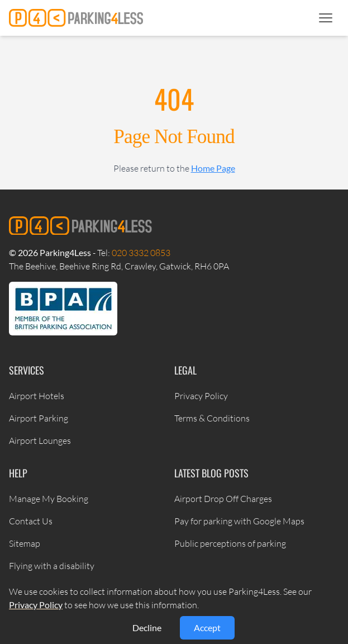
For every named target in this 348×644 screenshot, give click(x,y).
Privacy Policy (201, 396)
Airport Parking (39, 418)
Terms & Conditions (212, 418)
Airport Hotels (37, 396)
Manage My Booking (49, 499)
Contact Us (31, 521)
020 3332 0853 (141, 253)
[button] (326, 18)
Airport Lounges (40, 441)
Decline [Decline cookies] (147, 628)
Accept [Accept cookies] (207, 628)
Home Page (213, 168)
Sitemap (25, 543)
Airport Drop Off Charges (223, 499)
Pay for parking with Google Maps (239, 521)
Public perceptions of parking (230, 543)
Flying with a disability (52, 566)
